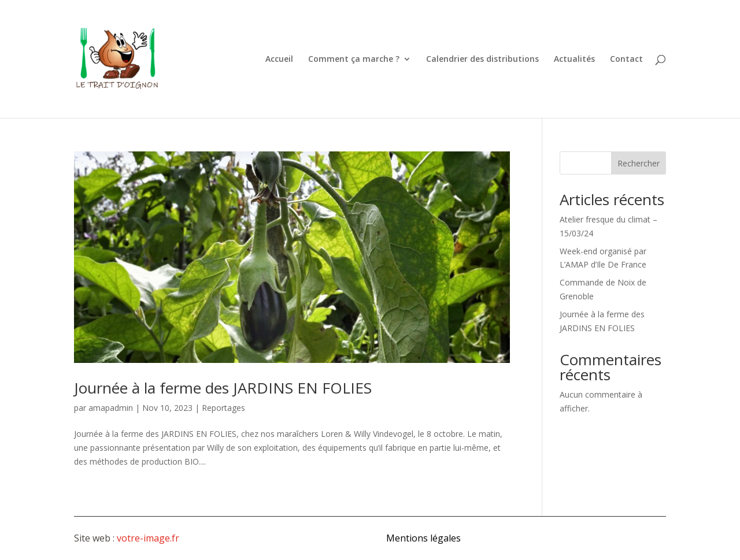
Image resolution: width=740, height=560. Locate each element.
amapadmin (111, 408)
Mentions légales (423, 538)
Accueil (279, 60)
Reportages (223, 408)
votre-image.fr (148, 538)
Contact (626, 60)
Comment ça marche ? (354, 60)
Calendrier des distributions (482, 60)
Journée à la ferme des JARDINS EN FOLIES (223, 388)
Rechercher (639, 163)
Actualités (574, 60)
